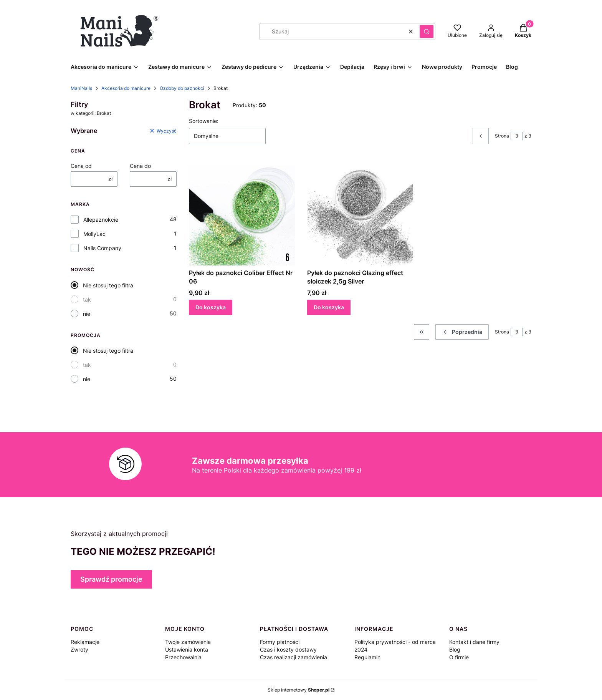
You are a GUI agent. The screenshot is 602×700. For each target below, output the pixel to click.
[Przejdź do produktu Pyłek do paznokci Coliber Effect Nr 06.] (242, 212)
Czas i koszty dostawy (288, 649)
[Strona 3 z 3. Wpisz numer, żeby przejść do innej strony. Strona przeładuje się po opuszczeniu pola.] (517, 136)
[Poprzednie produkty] (462, 332)
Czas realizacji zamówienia (294, 657)
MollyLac (94, 234)
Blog (455, 649)
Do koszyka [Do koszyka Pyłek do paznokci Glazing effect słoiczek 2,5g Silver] (329, 307)
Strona (502, 136)
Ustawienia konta (187, 649)
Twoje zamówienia (188, 642)
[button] (427, 32)
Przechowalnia (183, 657)
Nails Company (102, 248)
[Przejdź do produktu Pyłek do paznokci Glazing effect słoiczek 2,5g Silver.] (360, 212)
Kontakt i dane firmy (474, 642)
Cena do (140, 166)
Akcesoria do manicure (126, 88)
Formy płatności (280, 642)
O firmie (459, 657)
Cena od (81, 166)
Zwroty (79, 649)
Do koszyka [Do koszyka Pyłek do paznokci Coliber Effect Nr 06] (211, 307)
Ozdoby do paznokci (182, 88)
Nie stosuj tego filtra (108, 285)
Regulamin (367, 657)
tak (87, 299)
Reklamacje (85, 642)
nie (87, 314)
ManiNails (81, 88)
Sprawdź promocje (111, 579)
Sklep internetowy (299, 690)
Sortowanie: (204, 121)
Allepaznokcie (101, 220)
